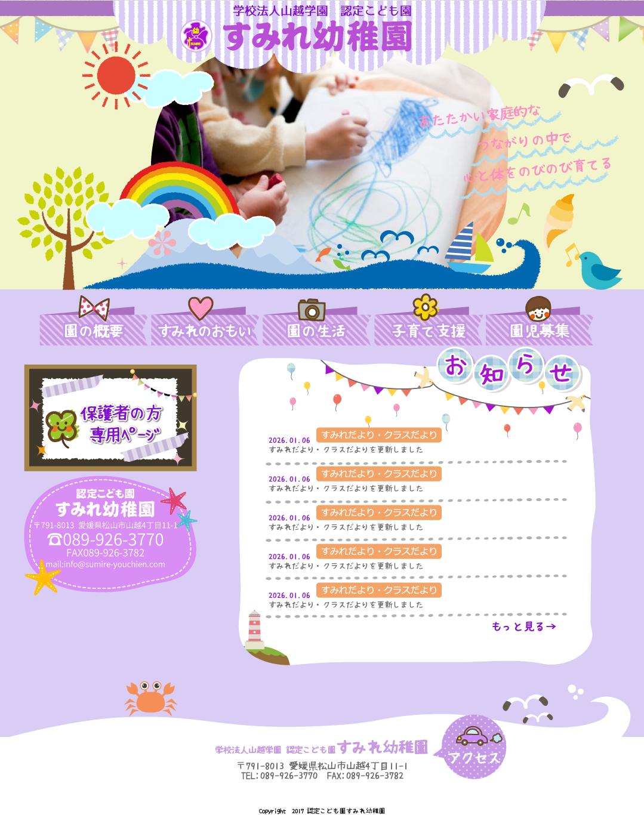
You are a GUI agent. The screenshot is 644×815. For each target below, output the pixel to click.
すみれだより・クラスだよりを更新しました (346, 450)
